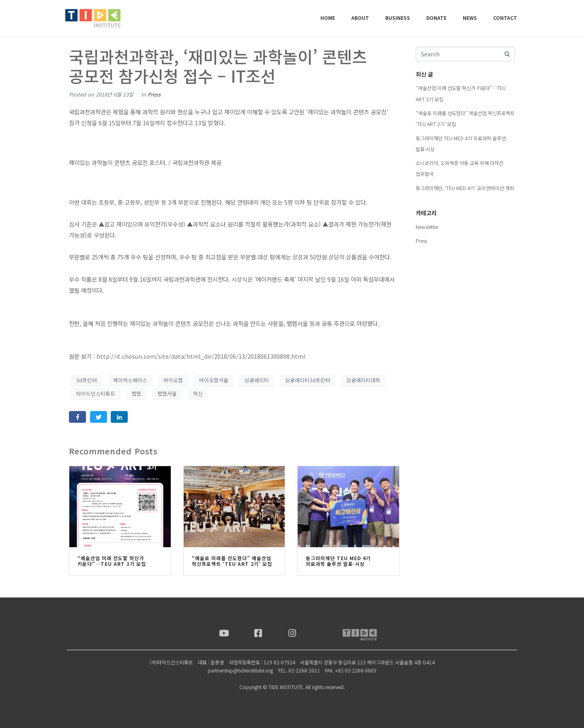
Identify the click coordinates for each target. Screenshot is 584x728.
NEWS (470, 18)
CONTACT (505, 18)
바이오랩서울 (214, 380)
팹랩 (136, 393)
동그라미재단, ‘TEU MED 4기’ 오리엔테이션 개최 (465, 188)
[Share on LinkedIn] (119, 417)
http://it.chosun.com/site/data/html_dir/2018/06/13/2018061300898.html (201, 356)
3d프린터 (87, 380)
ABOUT (360, 18)
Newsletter (427, 227)
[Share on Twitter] (99, 417)
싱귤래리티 (257, 380)
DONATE (436, 18)
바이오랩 (173, 380)
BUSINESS (398, 18)
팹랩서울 (167, 393)
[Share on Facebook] (77, 417)
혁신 (198, 393)
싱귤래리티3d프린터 (308, 380)
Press (154, 94)
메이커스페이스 (130, 380)
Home (328, 18)
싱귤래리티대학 (363, 380)
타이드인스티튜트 (96, 393)
